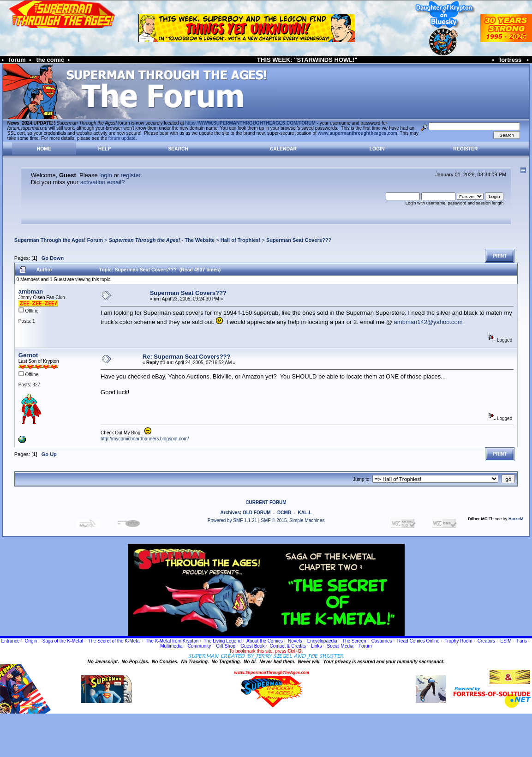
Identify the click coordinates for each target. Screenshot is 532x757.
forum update (122, 138)
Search (178, 149)
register (131, 175)
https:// (251, 123)
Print (500, 256)
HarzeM (516, 519)
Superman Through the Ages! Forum (59, 240)
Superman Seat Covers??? (299, 240)
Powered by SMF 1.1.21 (232, 520)
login (105, 175)
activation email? (103, 182)
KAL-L (305, 513)
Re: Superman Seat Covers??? (187, 357)
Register (465, 149)
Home (44, 149)
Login (377, 149)
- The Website (162, 240)
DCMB (284, 513)
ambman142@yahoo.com (428, 322)
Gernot (28, 355)
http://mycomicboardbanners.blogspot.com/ (145, 439)
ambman (31, 291)
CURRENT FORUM (266, 502)
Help (105, 149)
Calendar (283, 149)
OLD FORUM (257, 513)
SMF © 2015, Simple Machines (293, 520)
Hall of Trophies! (241, 240)
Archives (230, 513)
